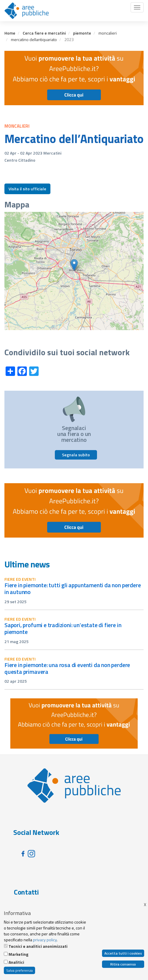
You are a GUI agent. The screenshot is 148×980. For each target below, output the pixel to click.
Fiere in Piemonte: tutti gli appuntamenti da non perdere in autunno (73, 588)
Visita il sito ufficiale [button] (27, 189)
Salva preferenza (19, 970)
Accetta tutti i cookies (123, 953)
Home (10, 33)
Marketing (18, 954)
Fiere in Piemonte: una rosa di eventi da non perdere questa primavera (67, 668)
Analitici (16, 962)
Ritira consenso (123, 964)
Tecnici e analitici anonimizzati (38, 946)
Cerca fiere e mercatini (44, 33)
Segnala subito (76, 455)
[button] (74, 265)
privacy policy (45, 940)
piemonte (82, 33)
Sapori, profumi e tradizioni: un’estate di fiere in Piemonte (63, 628)
